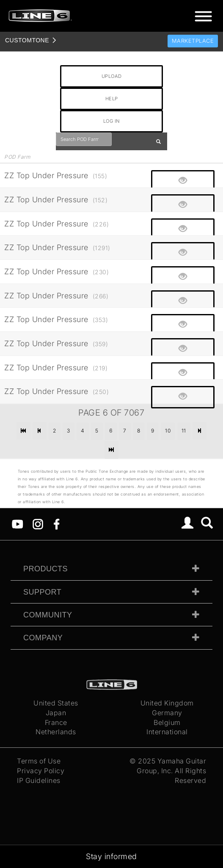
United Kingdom (167, 703)
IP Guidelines (39, 780)
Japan (56, 713)
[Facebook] (56, 524)
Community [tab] (48, 615)
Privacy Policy (41, 771)
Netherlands (56, 732)
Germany (167, 713)
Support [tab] (42, 592)
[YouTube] (18, 524)
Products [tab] (45, 569)
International (167, 732)
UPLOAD (112, 76)
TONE (27, 40)
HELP (112, 99)
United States (56, 703)
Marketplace (193, 41)
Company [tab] (43, 638)
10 (168, 431)
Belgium (167, 722)
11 (184, 431)
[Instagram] (38, 524)
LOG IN (112, 121)
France (56, 722)
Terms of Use (39, 761)
